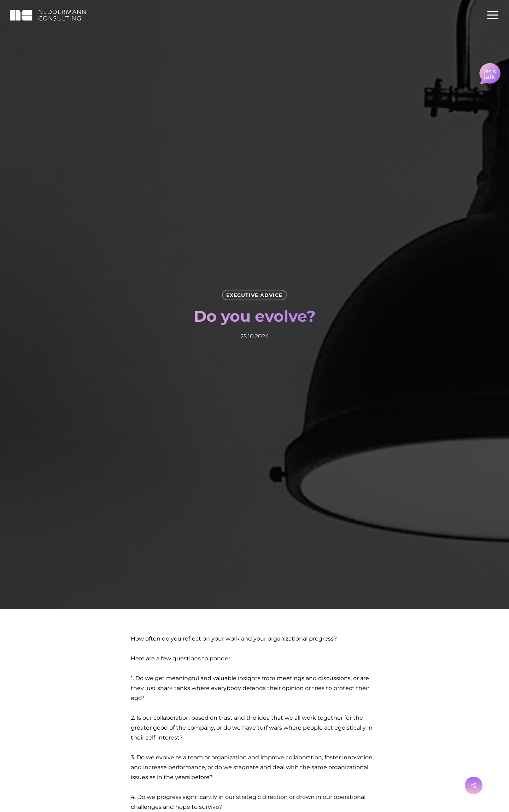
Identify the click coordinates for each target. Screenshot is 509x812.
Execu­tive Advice (254, 295)
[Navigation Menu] (493, 15)
